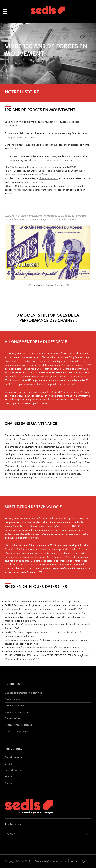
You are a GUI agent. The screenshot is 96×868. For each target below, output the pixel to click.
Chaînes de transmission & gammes (23, 693)
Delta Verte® (11, 549)
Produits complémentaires (19, 731)
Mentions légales (79, 861)
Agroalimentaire (13, 757)
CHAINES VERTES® (18, 462)
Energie (9, 776)
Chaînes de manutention (18, 712)
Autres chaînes (13, 718)
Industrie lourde (13, 770)
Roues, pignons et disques (18, 725)
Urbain (8, 764)
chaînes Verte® (59, 557)
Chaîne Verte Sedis (49, 178)
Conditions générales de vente (51, 861)
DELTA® (87, 365)
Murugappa (19, 190)
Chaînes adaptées (14, 699)
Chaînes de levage (14, 706)
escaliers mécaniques (33, 182)
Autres (8, 783)
